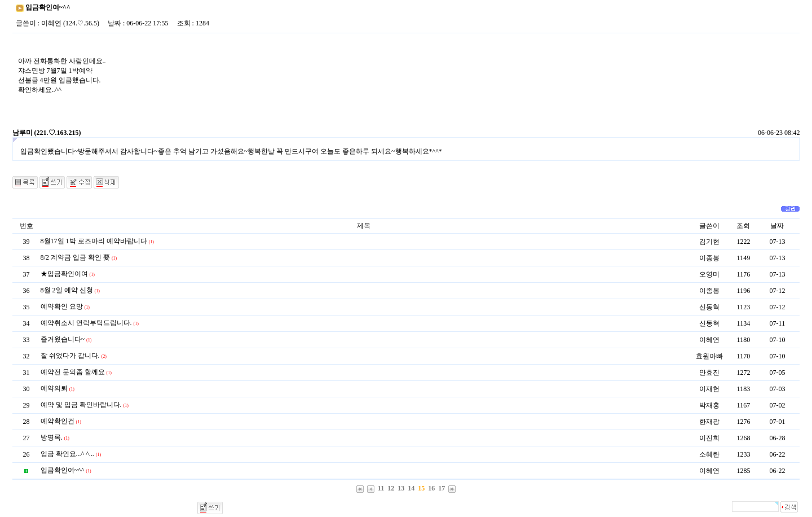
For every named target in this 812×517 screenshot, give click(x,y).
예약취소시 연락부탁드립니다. (86, 323)
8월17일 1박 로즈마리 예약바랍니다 (94, 241)
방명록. (52, 437)
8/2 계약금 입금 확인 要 (75, 257)
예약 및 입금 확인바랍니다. (81, 405)
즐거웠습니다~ (63, 339)
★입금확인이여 (64, 274)
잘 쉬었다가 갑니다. (70, 356)
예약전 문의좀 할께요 (73, 372)
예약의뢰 (54, 388)
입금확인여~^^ (63, 470)
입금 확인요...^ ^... (67, 454)
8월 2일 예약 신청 (67, 290)
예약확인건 (58, 421)
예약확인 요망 (62, 306)
